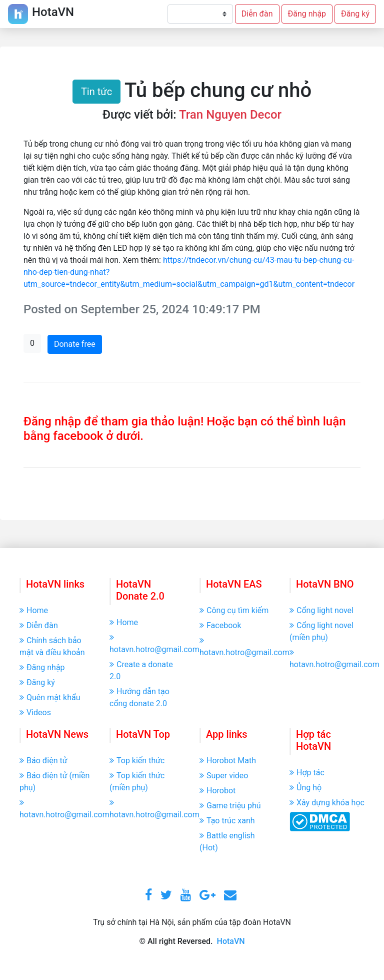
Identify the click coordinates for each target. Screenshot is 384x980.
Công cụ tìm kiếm (234, 610)
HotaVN (231, 941)
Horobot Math (228, 761)
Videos (35, 712)
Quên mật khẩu (50, 697)
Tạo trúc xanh (227, 821)
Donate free (75, 344)
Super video (224, 776)
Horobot (217, 791)
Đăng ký (355, 14)
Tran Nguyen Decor (230, 115)
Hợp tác (307, 773)
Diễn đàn (257, 14)
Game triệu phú (230, 806)
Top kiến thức (137, 761)
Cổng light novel (321, 610)
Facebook (220, 625)
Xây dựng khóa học (327, 803)
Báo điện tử (43, 761)
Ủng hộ (305, 788)
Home (34, 610)
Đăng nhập (307, 14)
